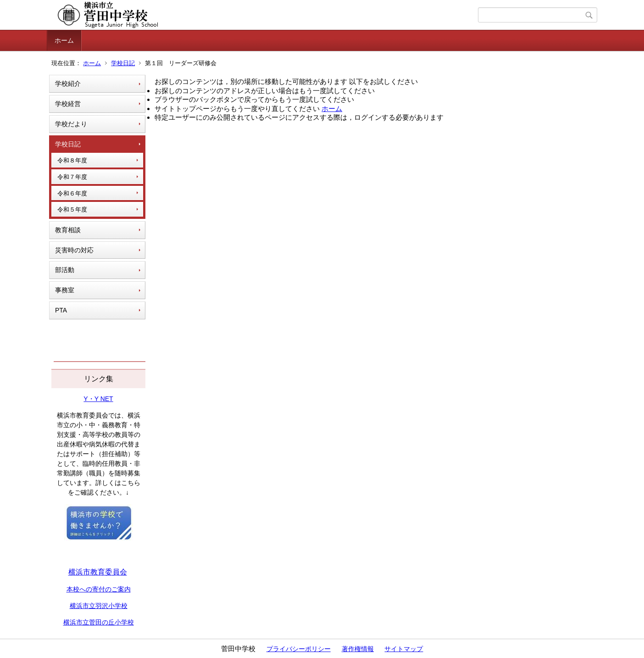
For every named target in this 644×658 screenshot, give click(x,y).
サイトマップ (404, 649)
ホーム (64, 40)
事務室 (65, 290)
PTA (61, 310)
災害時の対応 (74, 250)
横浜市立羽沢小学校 (99, 606)
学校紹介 (68, 84)
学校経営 (68, 104)
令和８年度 (72, 160)
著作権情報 (358, 649)
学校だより (71, 124)
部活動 (65, 270)
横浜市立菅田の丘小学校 (99, 622)
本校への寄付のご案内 (99, 589)
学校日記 (123, 63)
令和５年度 (72, 209)
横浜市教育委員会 (98, 572)
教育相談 (68, 230)
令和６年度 (72, 193)
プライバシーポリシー (299, 649)
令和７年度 (72, 177)
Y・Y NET (98, 399)
